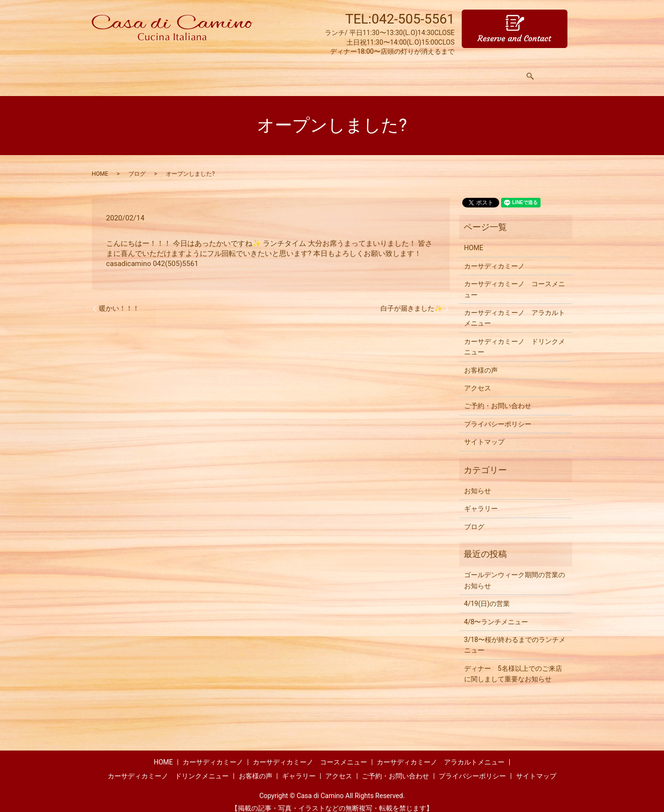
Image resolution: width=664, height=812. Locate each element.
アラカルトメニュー (284, 72)
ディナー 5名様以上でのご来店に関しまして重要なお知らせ (513, 665)
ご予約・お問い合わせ (498, 397)
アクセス (503, 72)
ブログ (137, 165)
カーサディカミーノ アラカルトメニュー (515, 309)
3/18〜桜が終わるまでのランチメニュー (515, 636)
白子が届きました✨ (412, 299)
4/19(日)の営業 (487, 594)
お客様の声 (412, 72)
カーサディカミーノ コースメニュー (515, 280)
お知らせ (478, 482)
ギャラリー (459, 72)
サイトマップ (484, 433)
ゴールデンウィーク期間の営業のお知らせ (515, 571)
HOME (143, 72)
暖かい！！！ (119, 299)
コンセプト (183, 72)
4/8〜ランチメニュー (496, 613)
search (534, 72)
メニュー (227, 72)
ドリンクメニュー (355, 72)
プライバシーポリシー (498, 415)
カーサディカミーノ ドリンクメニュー (515, 338)
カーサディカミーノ (494, 257)
